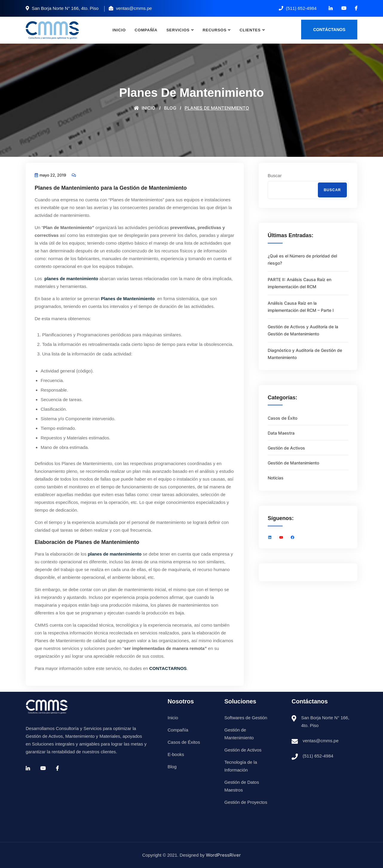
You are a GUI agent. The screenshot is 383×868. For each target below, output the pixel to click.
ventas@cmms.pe (321, 741)
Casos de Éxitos (184, 742)
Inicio (119, 30)
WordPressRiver (223, 855)
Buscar (275, 175)
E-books (176, 754)
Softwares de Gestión (246, 718)
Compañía (146, 30)
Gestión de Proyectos (246, 802)
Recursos (215, 30)
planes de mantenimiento (71, 279)
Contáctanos (329, 30)
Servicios (178, 30)
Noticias (276, 478)
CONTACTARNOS (168, 668)
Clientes (250, 30)
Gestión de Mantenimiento (293, 463)
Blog (172, 767)
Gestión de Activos (286, 448)
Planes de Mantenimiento (128, 299)
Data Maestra (281, 433)
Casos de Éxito (282, 418)
